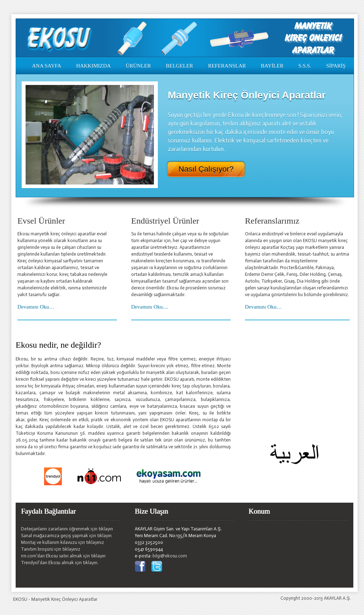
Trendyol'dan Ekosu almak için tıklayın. (60, 563)
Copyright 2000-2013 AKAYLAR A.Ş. (316, 598)
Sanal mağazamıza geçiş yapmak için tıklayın (66, 536)
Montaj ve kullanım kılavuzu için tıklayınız (63, 542)
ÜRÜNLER (138, 66)
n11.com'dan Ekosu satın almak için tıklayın (63, 556)
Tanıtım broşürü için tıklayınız (51, 549)
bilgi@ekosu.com (170, 556)
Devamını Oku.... (150, 307)
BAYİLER (272, 66)
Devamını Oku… (36, 307)
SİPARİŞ (336, 66)
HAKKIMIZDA (93, 66)
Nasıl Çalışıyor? (206, 169)
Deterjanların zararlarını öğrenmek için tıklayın (67, 529)
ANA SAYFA (47, 66)
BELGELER (179, 66)
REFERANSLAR (227, 66)
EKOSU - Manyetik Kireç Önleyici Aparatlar (55, 599)
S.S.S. (305, 66)
